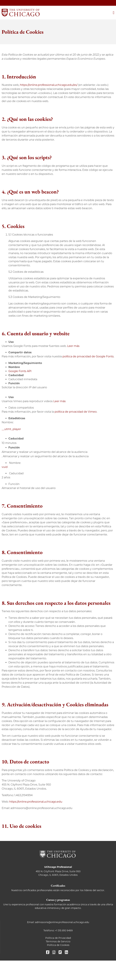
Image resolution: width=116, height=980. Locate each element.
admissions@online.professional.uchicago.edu (62, 922)
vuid (5, 467)
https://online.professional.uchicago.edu (36, 802)
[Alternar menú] (114, 13)
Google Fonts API (20, 371)
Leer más (73, 346)
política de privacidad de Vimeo (76, 412)
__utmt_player (11, 429)
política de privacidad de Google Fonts (88, 356)
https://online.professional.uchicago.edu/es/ (49, 85)
